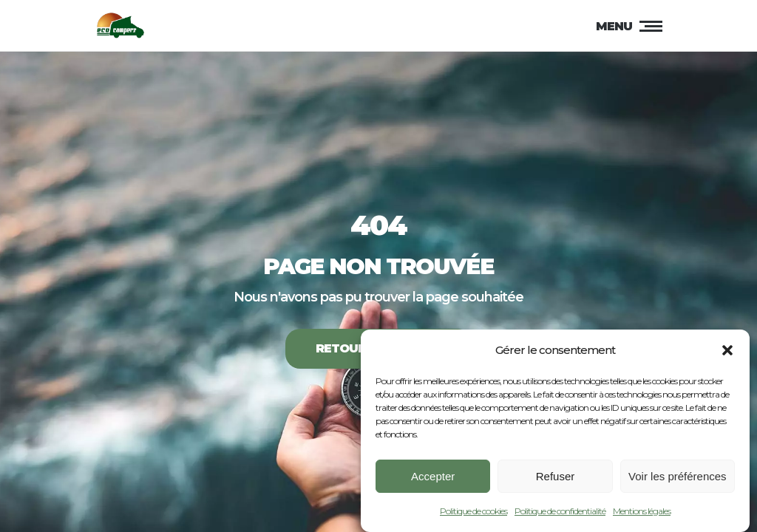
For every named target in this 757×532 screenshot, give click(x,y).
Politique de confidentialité (560, 514)
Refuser (556, 478)
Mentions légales (642, 514)
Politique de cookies (473, 514)
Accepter (433, 478)
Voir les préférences (678, 478)
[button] (727, 353)
